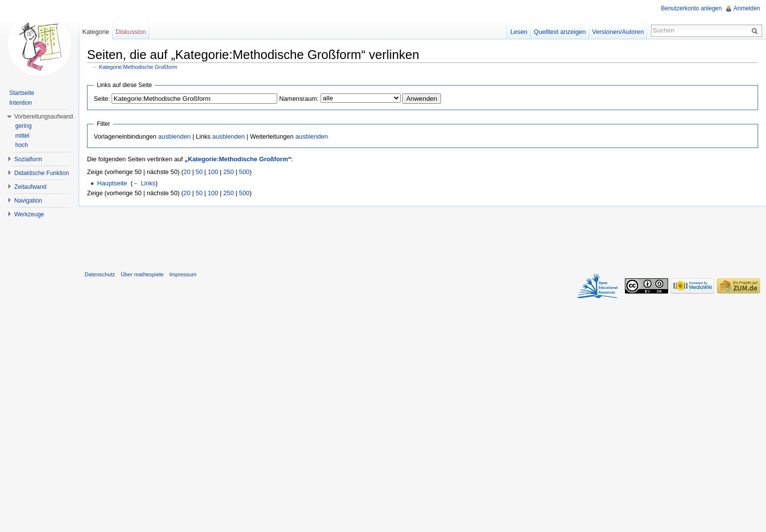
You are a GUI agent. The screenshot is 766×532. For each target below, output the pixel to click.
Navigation (28, 201)
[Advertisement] (422, 236)
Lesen (519, 32)
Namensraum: (299, 99)
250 (228, 172)
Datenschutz (100, 274)
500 (244, 172)
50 (199, 172)
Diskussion (131, 32)
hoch (22, 145)
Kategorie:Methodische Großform (138, 67)
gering (23, 126)
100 (213, 172)
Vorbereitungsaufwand (44, 117)
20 (187, 172)
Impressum (183, 274)
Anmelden (747, 8)
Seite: (102, 99)
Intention (21, 103)
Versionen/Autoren (618, 32)
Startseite (22, 93)
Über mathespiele (142, 274)
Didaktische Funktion (42, 173)
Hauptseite (112, 183)
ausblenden (175, 136)
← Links (144, 183)
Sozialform (28, 159)
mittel (22, 136)
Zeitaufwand (30, 187)
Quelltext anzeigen (560, 32)
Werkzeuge (29, 214)
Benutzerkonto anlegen (692, 8)
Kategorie (96, 32)
